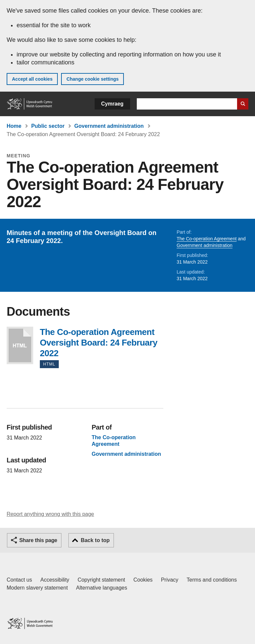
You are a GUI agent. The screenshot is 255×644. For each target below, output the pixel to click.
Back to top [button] (95, 540)
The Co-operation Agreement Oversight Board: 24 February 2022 (20, 345)
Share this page (38, 540)
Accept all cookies (32, 79)
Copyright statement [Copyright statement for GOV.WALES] (101, 580)
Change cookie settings (92, 79)
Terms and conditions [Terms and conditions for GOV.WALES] (212, 580)
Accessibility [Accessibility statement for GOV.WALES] (55, 580)
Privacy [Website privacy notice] (170, 580)
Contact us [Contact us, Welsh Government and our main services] (19, 580)
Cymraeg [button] (112, 104)
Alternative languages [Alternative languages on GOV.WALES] (102, 588)
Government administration (109, 126)
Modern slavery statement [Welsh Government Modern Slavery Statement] (37, 588)
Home (14, 126)
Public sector (48, 126)
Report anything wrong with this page (50, 514)
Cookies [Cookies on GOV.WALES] (143, 580)
